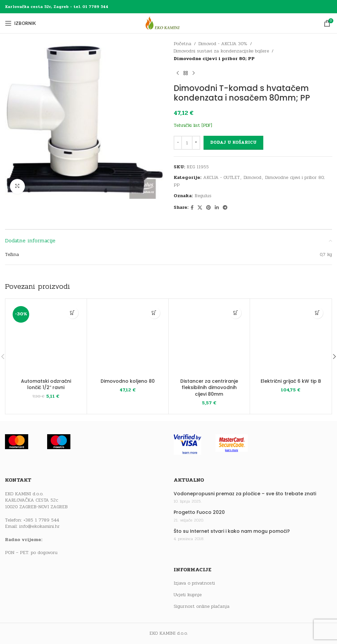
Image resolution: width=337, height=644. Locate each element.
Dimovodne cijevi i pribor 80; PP (214, 59)
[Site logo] (169, 23)
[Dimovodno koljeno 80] (128, 339)
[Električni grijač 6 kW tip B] (291, 339)
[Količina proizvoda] (187, 143)
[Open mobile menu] (20, 23)
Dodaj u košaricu (233, 142)
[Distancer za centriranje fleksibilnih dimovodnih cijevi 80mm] (209, 339)
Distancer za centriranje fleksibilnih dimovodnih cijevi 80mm (209, 388)
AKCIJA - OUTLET (221, 177)
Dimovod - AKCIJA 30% (223, 44)
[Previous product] (178, 73)
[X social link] (200, 208)
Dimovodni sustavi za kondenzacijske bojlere (221, 51)
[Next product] (194, 73)
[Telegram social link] (225, 208)
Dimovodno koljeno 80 (128, 381)
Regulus (203, 196)
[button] (73, 313)
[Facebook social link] (192, 208)
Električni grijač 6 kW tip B (291, 381)
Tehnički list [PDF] (193, 125)
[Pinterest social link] (209, 208)
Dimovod (253, 177)
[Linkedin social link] (217, 208)
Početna (182, 44)
